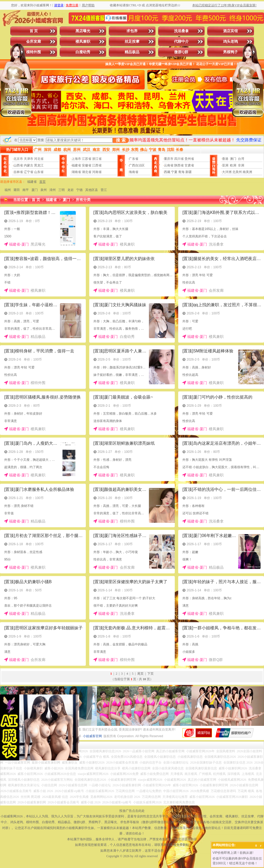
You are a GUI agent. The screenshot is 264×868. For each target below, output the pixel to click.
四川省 (179, 159)
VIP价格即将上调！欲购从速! (233, 853)
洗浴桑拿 (181, 31)
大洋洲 (227, 172)
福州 (8, 190)
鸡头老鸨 (230, 42)
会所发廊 (34, 42)
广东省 (134, 159)
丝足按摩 (132, 42)
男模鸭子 (230, 52)
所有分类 (83, 200)
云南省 (169, 165)
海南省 (134, 172)
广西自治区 (137, 165)
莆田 (17, 190)
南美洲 (247, 172)
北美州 (237, 172)
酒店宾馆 (230, 31)
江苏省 (87, 159)
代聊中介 (181, 42)
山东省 (39, 172)
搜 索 (121, 140)
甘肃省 (189, 165)
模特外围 (34, 52)
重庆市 (169, 159)
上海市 (76, 159)
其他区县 (92, 190)
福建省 (76, 165)
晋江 (104, 190)
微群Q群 (181, 52)
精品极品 (132, 52)
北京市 (18, 159)
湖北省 (87, 172)
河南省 (97, 172)
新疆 (188, 172)
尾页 (140, 674)
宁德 (79, 190)
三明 (62, 190)
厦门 (35, 190)
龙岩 (70, 190)
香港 (225, 159)
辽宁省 (29, 172)
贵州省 (189, 159)
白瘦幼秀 (83, 52)
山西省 (18, 165)
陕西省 (179, 165)
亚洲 (225, 165)
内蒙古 (29, 165)
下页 (150, 674)
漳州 (53, 190)
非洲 (241, 165)
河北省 (39, 159)
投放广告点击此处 (132, 811)
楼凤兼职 (83, 42)
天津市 (29, 159)
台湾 (241, 159)
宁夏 (174, 172)
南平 (26, 190)
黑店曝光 (83, 31)
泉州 (44, 190)
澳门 (233, 159)
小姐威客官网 (92, 736)
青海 (181, 172)
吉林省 (18, 172)
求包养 (132, 31)
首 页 (34, 31)
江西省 (97, 165)
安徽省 (87, 165)
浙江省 (97, 159)
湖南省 (76, 172)
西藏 (167, 172)
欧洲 (233, 165)
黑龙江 (39, 165)
